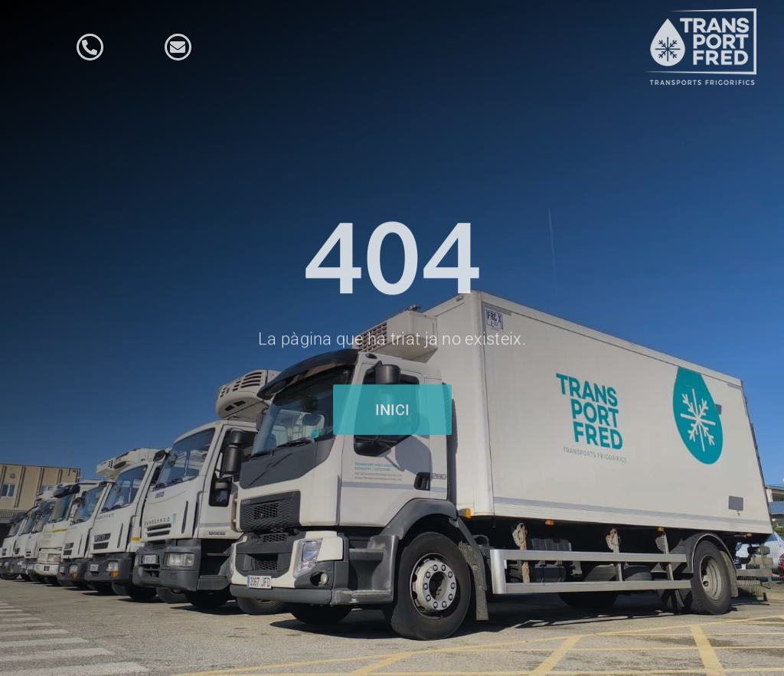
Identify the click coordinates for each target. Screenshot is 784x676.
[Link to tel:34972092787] (90, 47)
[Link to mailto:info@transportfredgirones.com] (178, 47)
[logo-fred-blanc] (704, 15)
